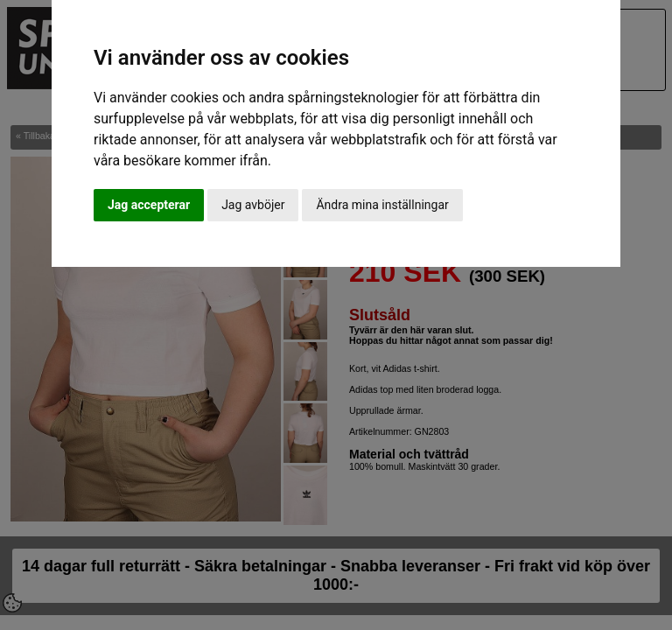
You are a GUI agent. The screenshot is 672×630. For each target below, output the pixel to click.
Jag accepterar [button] (149, 205)
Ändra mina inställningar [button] (382, 205)
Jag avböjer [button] (253, 205)
